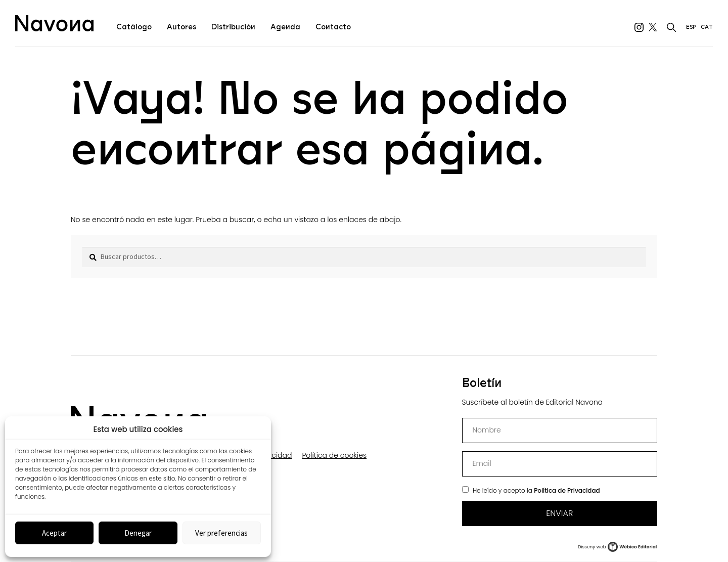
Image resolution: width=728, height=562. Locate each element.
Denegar (138, 533)
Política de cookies (334, 455)
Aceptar (54, 533)
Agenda (285, 27)
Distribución (233, 27)
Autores (181, 27)
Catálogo (134, 27)
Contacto (333, 27)
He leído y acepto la (536, 490)
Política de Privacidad (567, 490)
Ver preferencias (221, 533)
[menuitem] (691, 23)
